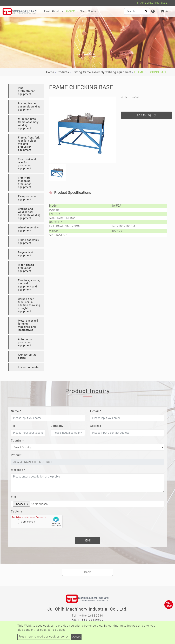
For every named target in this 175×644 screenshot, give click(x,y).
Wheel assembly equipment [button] (28, 229)
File (13, 497)
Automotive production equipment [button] (25, 342)
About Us (57, 11)
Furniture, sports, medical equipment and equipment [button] (29, 285)
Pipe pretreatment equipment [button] (26, 91)
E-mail (96, 411)
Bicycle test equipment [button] (25, 254)
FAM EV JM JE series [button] (27, 356)
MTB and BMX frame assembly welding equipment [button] (28, 124)
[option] (82, 130)
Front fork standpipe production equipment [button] (25, 183)
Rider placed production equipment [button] (26, 268)
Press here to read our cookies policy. (44, 637)
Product (16, 455)
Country (17, 441)
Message (18, 470)
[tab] (26, 91)
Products (63, 72)
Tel (13, 426)
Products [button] (70, 11)
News (83, 11)
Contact (93, 11)
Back (88, 572)
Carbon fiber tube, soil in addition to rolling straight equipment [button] (29, 305)
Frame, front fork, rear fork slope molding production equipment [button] (29, 144)
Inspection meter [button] (29, 367)
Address (96, 426)
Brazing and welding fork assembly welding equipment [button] (29, 214)
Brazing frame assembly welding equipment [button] (29, 107)
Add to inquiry (146, 115)
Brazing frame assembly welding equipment (101, 72)
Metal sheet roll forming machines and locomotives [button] (28, 325)
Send (88, 541)
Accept (76, 637)
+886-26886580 (91, 616)
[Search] (137, 11)
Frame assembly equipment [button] (28, 242)
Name (16, 411)
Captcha (17, 512)
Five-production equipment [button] (28, 198)
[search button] (146, 13)
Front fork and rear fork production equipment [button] (27, 164)
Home (47, 11)
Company (57, 426)
